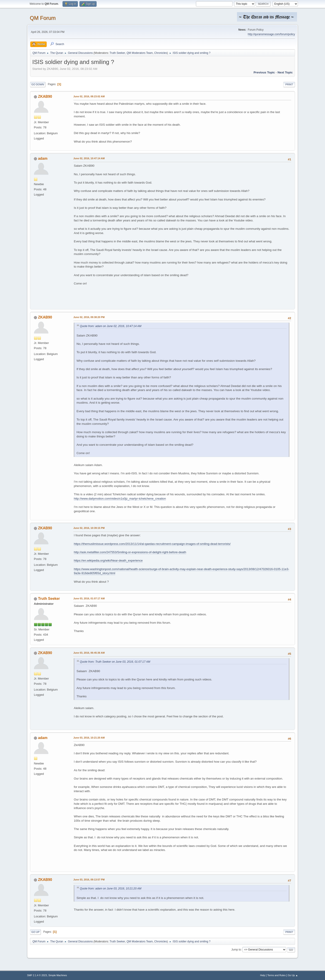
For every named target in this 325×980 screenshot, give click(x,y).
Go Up (35, 932)
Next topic (285, 72)
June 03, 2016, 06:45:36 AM (89, 653)
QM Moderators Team (140, 53)
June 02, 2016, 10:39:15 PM (89, 528)
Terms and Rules (277, 975)
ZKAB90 (45, 97)
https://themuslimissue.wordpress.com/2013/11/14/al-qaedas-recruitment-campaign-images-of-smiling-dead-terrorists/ (152, 544)
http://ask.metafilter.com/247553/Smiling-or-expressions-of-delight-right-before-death (130, 552)
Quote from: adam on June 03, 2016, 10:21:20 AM (111, 889)
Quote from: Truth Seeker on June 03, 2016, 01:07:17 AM (115, 662)
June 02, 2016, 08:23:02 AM (89, 96)
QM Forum (43, 18)
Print (289, 84)
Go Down (38, 84)
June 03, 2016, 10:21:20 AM (89, 738)
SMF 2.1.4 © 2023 (37, 975)
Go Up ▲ (293, 975)
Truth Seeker (117, 53)
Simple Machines (58, 975)
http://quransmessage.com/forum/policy (271, 34)
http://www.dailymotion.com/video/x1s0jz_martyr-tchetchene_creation (120, 499)
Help (263, 975)
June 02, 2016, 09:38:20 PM (89, 317)
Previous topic (264, 72)
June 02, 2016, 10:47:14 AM (89, 158)
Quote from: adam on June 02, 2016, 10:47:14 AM (111, 326)
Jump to (236, 950)
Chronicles (161, 53)
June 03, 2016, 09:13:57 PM (89, 880)
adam (43, 158)
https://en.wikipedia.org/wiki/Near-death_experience (108, 560)
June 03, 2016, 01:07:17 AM (89, 598)
